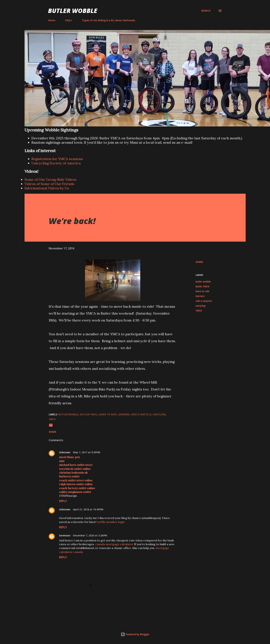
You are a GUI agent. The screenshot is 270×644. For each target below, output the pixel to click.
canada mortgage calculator (114, 544)
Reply (63, 501)
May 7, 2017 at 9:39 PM (87, 452)
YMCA (199, 311)
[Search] (206, 11)
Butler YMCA (202, 286)
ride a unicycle (204, 301)
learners (200, 296)
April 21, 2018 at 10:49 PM (88, 509)
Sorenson (65, 535)
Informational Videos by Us (47, 188)
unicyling (200, 306)
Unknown (65, 452)
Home (52, 20)
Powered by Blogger (135, 634)
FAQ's (68, 20)
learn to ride (202, 291)
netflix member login (111, 522)
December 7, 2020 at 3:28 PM (90, 535)
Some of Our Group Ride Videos (50, 179)
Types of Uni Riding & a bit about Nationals (108, 20)
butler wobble (203, 282)
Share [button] (199, 262)
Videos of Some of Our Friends (49, 184)
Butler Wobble (73, 11)
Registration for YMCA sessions (57, 159)
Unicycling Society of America (56, 163)
